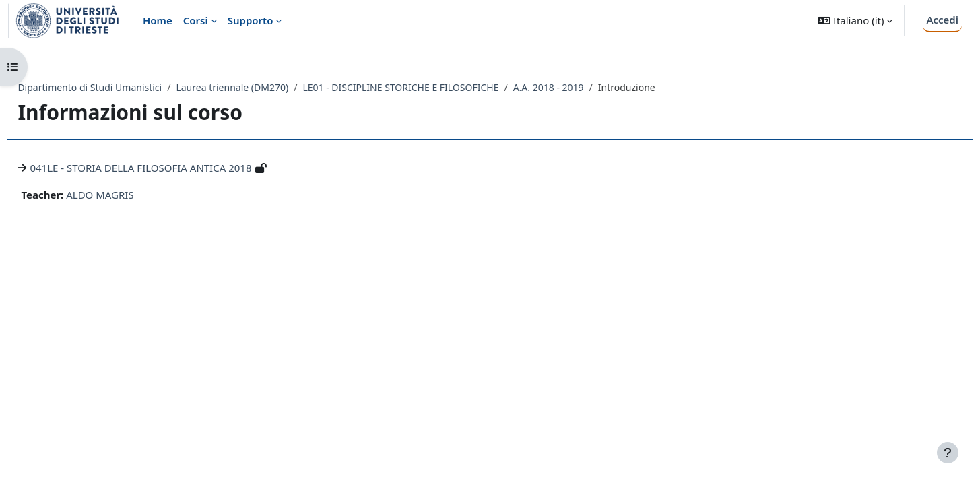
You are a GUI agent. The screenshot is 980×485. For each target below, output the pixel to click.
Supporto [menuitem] (251, 20)
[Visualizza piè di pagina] (948, 453)
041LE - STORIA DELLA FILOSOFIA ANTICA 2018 (171, 168)
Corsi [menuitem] (196, 20)
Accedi (942, 20)
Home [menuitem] (158, 20)
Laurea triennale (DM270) (262, 87)
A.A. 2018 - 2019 (578, 87)
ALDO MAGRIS (130, 195)
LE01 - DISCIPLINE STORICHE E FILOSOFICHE (431, 87)
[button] (855, 21)
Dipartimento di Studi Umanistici (120, 87)
